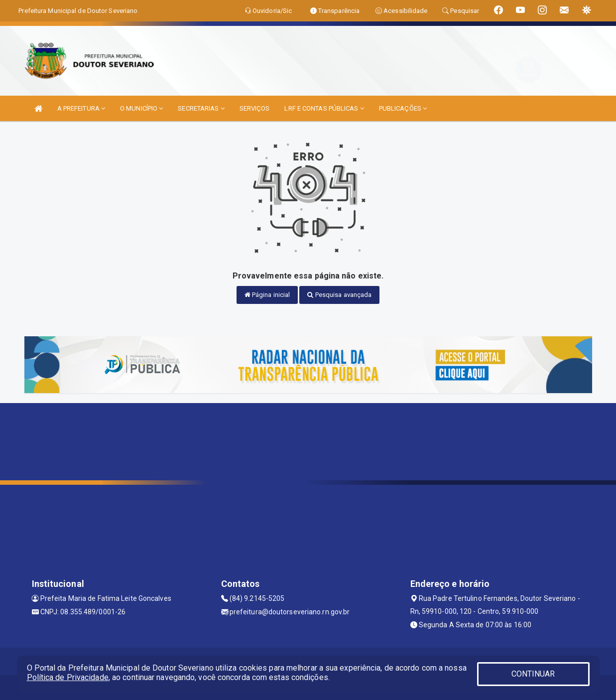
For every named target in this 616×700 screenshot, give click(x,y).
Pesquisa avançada (339, 295)
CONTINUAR (533, 674)
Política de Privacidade (68, 677)
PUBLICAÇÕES (403, 108)
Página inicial (267, 295)
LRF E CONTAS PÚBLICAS (324, 108)
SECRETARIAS (201, 108)
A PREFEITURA (81, 108)
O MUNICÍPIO (141, 108)
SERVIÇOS (255, 108)
